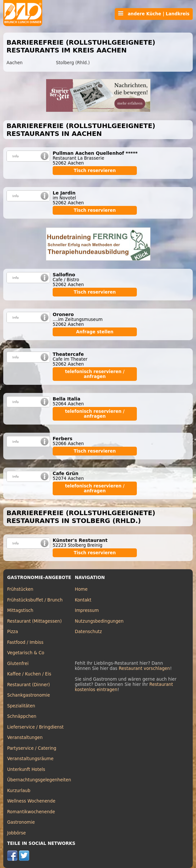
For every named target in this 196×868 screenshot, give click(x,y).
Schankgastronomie (29, 695)
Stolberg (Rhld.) (73, 63)
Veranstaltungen (25, 738)
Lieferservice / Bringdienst (35, 727)
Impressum (87, 610)
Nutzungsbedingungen (99, 621)
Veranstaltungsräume (30, 759)
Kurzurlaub (19, 791)
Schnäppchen (22, 716)
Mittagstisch (20, 610)
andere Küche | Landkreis (154, 14)
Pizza (13, 632)
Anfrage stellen (95, 332)
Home (81, 589)
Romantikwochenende (31, 812)
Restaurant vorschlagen (144, 668)
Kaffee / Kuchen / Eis (29, 674)
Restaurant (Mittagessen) (34, 621)
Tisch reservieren (95, 171)
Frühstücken (20, 589)
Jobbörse (17, 833)
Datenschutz (88, 632)
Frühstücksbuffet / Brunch (35, 600)
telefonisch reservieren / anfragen (95, 374)
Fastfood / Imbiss (25, 642)
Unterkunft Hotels (26, 769)
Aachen (14, 63)
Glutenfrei (18, 664)
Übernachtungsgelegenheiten (39, 780)
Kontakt (83, 600)
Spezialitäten (21, 706)
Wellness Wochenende (31, 801)
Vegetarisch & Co (26, 653)
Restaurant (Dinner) (29, 685)
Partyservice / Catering (32, 748)
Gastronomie (21, 822)
